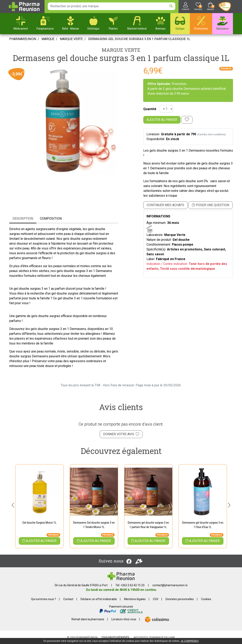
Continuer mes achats (165, 205)
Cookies (206, 599)
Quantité (150, 109)
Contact (68, 599)
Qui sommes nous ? (44, 599)
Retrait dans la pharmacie (88, 619)
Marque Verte (121, 50)
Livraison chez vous (124, 619)
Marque (48, 39)
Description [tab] (23, 219)
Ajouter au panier (162, 120)
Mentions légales (135, 599)
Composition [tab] (51, 219)
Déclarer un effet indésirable (99, 599)
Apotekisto (154, 637)
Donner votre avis (121, 434)
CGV (156, 599)
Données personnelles (180, 599)
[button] (13, 505)
